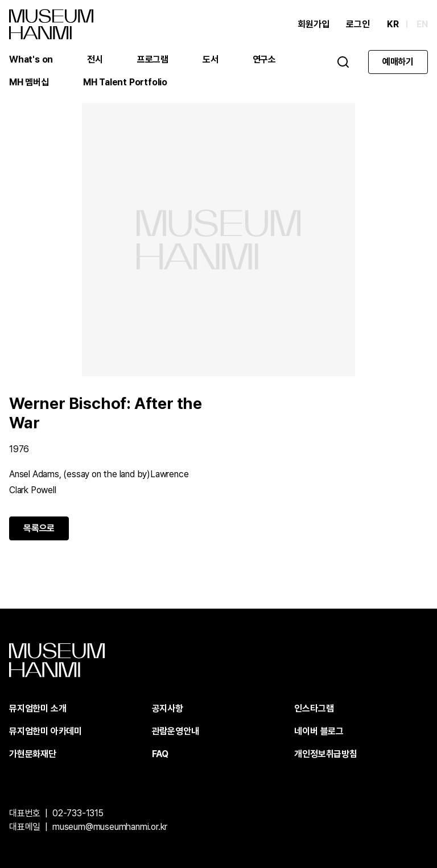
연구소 (264, 59)
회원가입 (313, 24)
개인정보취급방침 (325, 754)
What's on (31, 59)
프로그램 (153, 59)
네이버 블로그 (319, 731)
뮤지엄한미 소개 (38, 708)
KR (393, 24)
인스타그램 (314, 708)
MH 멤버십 (29, 82)
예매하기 (398, 62)
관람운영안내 (176, 731)
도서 (211, 59)
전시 (95, 59)
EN (422, 24)
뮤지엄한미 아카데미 (46, 731)
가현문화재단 (33, 754)
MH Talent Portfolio (125, 82)
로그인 (358, 24)
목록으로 (39, 528)
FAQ (160, 754)
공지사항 (168, 708)
